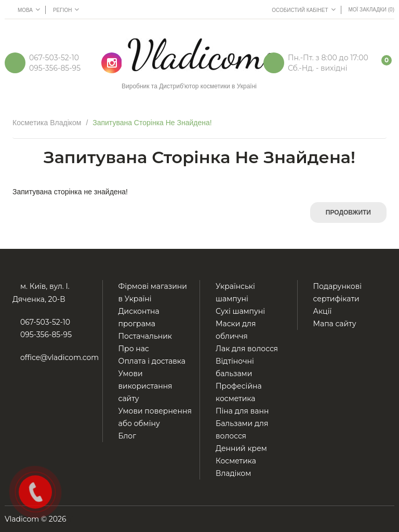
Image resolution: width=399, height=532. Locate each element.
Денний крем (241, 448)
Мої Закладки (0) (371, 10)
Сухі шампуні (240, 311)
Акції (323, 311)
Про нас (134, 349)
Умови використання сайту (145, 386)
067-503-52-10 (54, 58)
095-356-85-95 (55, 68)
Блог (127, 436)
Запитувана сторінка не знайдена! (152, 123)
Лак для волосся (247, 349)
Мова (29, 9)
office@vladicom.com (59, 357)
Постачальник (145, 336)
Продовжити (348, 212)
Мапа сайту (335, 324)
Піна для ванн (242, 411)
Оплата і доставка (152, 361)
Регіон (66, 9)
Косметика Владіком (47, 123)
